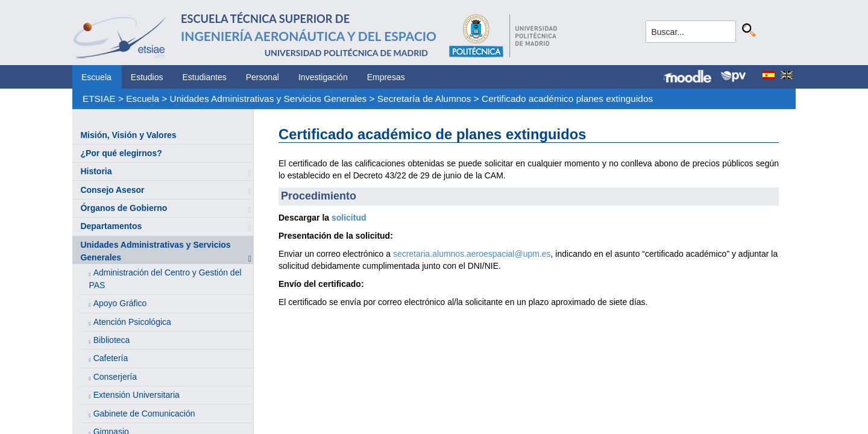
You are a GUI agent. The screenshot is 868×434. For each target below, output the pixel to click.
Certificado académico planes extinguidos (567, 99)
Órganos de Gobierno (124, 208)
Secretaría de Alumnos (424, 99)
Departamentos (111, 226)
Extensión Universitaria (137, 395)
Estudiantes (205, 77)
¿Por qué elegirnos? (121, 153)
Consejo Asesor (112, 190)
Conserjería (115, 377)
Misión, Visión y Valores (128, 135)
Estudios (147, 77)
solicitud (349, 218)
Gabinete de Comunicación (144, 414)
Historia (96, 171)
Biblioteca (112, 340)
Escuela (96, 77)
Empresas (386, 77)
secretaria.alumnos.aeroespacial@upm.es (472, 254)
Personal (263, 77)
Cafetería (111, 358)
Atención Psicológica (132, 322)
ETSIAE (99, 99)
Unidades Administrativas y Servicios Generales (269, 99)
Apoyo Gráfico (120, 303)
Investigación (323, 77)
